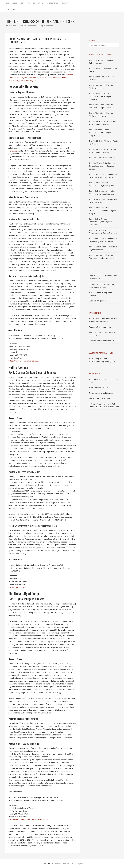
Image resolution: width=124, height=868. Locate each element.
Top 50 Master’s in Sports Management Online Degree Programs (100, 96)
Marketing (13, 151)
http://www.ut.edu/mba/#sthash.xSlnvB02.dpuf (28, 820)
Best (22, 3)
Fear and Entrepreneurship (99, 398)
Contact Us (66, 3)
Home (7, 3)
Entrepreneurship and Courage (101, 393)
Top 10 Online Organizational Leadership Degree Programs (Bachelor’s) (101, 222)
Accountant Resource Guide (100, 327)
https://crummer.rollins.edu (20, 587)
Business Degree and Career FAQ (102, 341)
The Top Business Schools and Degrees (68, 864)
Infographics (38, 3)
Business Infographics (98, 301)
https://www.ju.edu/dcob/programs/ (24, 361)
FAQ (28, 3)
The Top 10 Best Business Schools (103, 158)
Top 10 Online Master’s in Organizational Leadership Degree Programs (102, 211)
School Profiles (52, 3)
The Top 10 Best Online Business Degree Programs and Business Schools (102, 166)
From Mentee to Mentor (99, 388)
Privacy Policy (10, 9)
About (15, 3)
